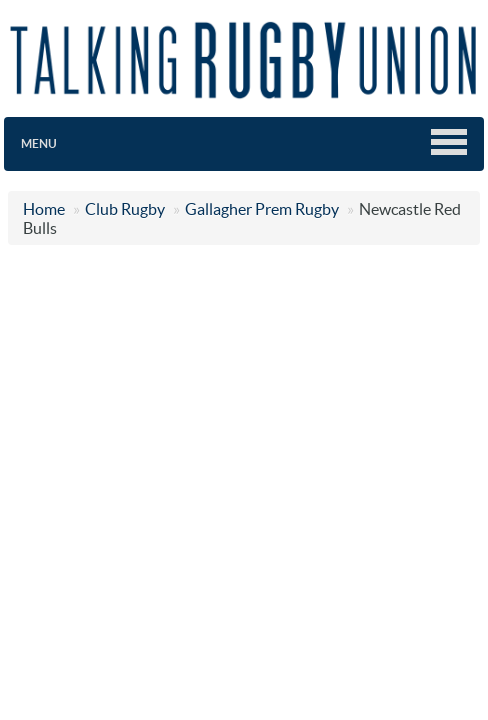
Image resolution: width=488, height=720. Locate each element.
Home (44, 209)
